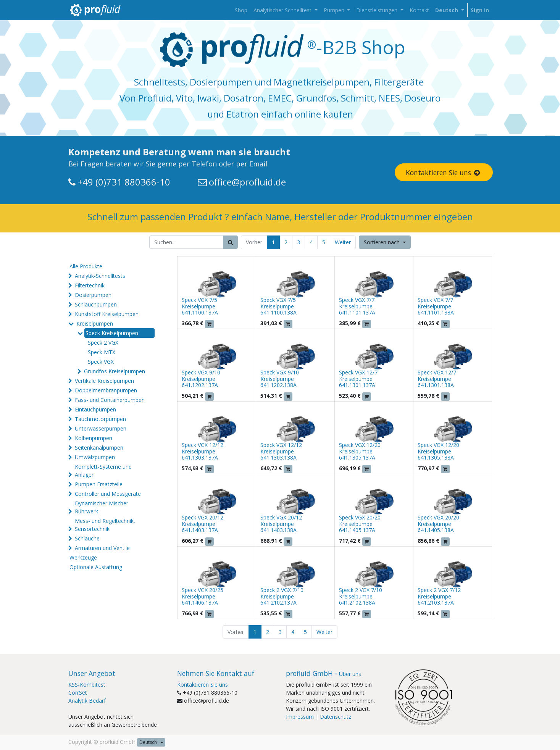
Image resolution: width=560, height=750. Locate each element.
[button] (385, 242)
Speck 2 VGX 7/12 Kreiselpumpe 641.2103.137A (439, 596)
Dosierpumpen (93, 295)
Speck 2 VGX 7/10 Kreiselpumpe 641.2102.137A (282, 596)
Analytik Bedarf (87, 701)
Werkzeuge (83, 557)
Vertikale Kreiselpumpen (104, 381)
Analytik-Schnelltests (100, 276)
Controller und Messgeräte (108, 494)
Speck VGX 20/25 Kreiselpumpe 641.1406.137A (203, 596)
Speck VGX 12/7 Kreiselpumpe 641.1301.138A (437, 379)
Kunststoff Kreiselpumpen (107, 314)
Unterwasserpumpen (101, 428)
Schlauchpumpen (96, 304)
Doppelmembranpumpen (106, 390)
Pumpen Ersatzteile (99, 484)
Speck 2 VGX (103, 343)
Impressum (300, 717)
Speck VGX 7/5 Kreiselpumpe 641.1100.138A (278, 306)
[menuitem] (241, 10)
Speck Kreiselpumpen (112, 333)
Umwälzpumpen (95, 457)
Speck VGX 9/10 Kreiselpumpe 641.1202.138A (280, 379)
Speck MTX (102, 352)
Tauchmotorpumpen (100, 419)
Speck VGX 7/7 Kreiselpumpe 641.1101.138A (436, 306)
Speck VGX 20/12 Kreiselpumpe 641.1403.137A (203, 524)
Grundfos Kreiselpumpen (115, 371)
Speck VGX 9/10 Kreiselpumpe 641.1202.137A (201, 379)
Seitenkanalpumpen (99, 448)
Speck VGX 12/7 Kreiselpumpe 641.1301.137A (358, 379)
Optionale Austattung (96, 567)
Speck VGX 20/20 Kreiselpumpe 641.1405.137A (360, 524)
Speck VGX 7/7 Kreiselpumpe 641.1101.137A (357, 306)
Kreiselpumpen (95, 323)
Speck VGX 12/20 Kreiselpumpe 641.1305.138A (438, 451)
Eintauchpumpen (95, 409)
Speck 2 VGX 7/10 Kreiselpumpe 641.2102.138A (361, 596)
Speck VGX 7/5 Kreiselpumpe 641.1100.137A (200, 306)
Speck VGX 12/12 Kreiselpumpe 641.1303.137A (203, 451)
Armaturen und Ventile (102, 548)
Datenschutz (336, 717)
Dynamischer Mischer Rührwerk (102, 507)
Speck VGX (101, 362)
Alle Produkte (86, 266)
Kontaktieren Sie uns (444, 173)
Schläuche (87, 538)
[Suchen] (230, 242)
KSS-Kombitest (87, 685)
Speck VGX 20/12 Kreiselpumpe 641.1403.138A (281, 524)
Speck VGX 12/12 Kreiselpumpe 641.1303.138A (281, 451)
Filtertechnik (90, 285)
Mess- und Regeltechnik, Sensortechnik (105, 525)
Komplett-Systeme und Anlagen (103, 471)
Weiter (343, 242)
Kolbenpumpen (94, 438)
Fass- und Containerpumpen (110, 400)
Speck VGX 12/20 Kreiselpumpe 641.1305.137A (360, 451)
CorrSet (78, 693)
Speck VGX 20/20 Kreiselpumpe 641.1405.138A (438, 524)
